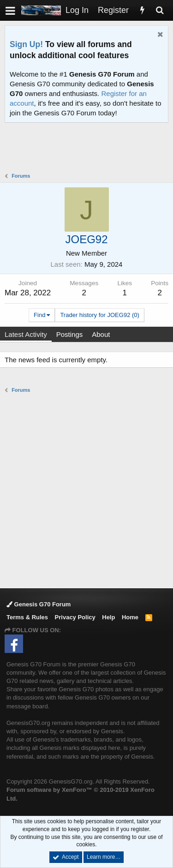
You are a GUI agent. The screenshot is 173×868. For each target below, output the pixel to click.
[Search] (160, 10)
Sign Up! (26, 44)
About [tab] (101, 334)
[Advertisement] (89, 149)
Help (108, 617)
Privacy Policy (75, 617)
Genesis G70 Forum (39, 604)
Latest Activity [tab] (26, 334)
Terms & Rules (27, 617)
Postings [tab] (70, 334)
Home (130, 617)
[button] (10, 10)
